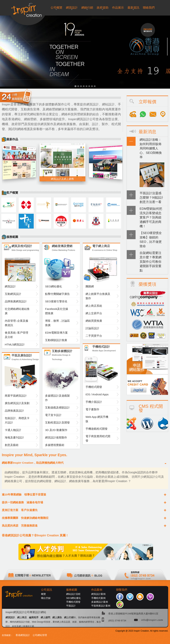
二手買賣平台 (94, 336)
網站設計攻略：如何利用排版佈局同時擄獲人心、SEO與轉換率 (151, 148)
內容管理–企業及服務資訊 (16, 323)
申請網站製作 (137, 367)
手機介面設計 (94, 402)
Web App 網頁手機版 (97, 419)
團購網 (90, 286)
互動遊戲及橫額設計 (57, 408)
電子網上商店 (106, 248)
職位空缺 (46, 598)
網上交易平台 (94, 313)
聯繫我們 (122, 590)
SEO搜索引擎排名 (56, 301)
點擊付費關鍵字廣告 (57, 294)
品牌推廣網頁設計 (16, 301)
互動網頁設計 (13, 294)
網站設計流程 (73, 594)
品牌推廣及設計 (14, 411)
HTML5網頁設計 (15, 344)
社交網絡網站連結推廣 (17, 311)
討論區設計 (92, 328)
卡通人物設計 (13, 430)
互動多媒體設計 (66, 356)
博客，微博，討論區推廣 (57, 323)
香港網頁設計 (23, 635)
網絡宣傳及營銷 (66, 248)
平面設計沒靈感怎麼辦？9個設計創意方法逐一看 (151, 197)
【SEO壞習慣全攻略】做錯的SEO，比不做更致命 (151, 240)
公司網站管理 (40, 635)
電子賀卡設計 (53, 415)
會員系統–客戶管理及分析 (16, 335)
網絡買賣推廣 (94, 321)
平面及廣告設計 (26, 358)
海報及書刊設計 (14, 437)
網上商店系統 (94, 306)
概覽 (43, 594)
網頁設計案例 (98, 594)
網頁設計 (10, 286)
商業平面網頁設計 (16, 396)
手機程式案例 (98, 598)
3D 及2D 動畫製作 (56, 430)
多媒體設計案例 (100, 602)
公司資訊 (47, 590)
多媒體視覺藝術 (55, 445)
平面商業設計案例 (101, 606)
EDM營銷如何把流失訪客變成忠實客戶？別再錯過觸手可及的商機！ (151, 217)
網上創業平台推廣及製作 (98, 296)
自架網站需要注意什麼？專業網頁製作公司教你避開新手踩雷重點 (150, 262)
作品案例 (97, 590)
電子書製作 (92, 409)
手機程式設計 (106, 349)
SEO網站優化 (53, 286)
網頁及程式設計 (26, 248)
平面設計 (71, 606)
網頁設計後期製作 (56, 437)
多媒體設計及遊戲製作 (57, 398)
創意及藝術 (12, 445)
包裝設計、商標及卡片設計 (17, 420)
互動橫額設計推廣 (56, 340)
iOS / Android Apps (97, 394)
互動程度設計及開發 (57, 422)
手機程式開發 (94, 387)
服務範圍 (72, 590)
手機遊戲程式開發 (97, 429)
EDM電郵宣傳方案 (56, 333)
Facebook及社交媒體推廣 (57, 311)
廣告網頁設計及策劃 (17, 403)
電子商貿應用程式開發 (98, 438)
